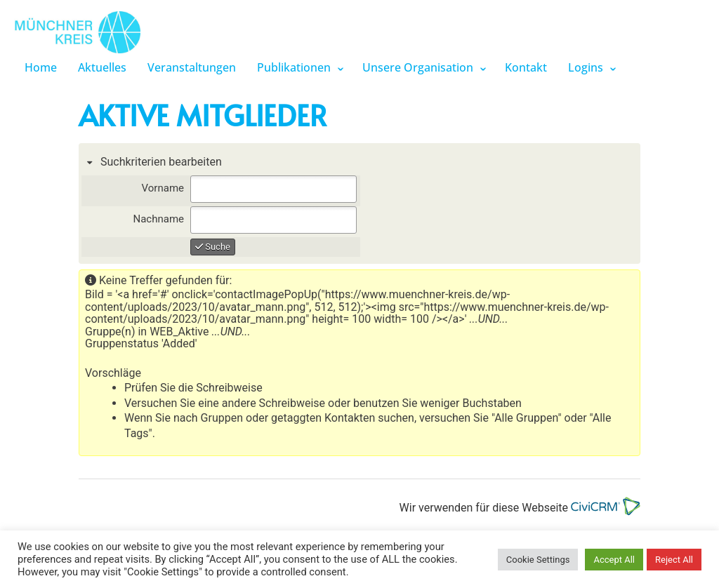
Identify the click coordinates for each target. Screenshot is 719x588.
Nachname (158, 219)
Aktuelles (102, 67)
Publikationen (294, 67)
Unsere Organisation (418, 67)
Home (41, 67)
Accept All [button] (614, 560)
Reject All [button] (674, 560)
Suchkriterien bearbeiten (160, 162)
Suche (213, 247)
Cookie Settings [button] (538, 560)
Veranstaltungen (192, 67)
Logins (586, 67)
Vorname (163, 188)
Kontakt (526, 67)
